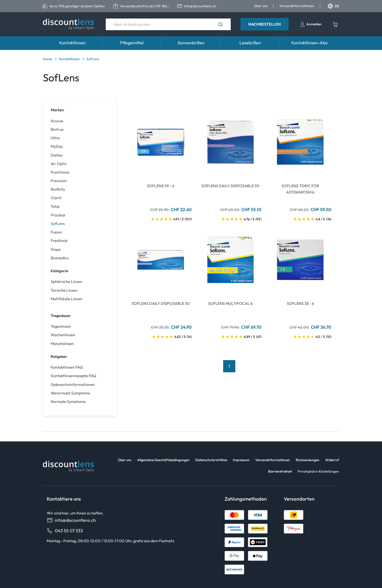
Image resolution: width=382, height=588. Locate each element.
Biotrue (57, 129)
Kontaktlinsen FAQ (67, 367)
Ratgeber (59, 356)
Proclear (58, 215)
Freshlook (59, 241)
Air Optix (59, 164)
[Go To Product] (161, 142)
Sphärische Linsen (67, 282)
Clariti (56, 198)
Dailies (57, 155)
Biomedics (60, 258)
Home (48, 59)
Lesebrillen (250, 43)
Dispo (56, 249)
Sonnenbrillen (191, 43)
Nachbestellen (265, 24)
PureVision (60, 172)
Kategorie (59, 271)
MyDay (57, 146)
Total (55, 207)
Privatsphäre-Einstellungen (318, 471)
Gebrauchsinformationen (73, 385)
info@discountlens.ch (71, 520)
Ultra (55, 138)
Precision (59, 181)
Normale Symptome (68, 402)
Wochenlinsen (63, 335)
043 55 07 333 (65, 531)
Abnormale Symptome (70, 393)
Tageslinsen (61, 326)
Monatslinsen (62, 344)
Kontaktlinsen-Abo (310, 43)
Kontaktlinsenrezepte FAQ (73, 376)
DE (334, 6)
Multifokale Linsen (67, 299)
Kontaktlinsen (72, 43)
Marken (57, 110)
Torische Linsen (64, 290)
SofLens (93, 59)
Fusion (56, 232)
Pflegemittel (132, 43)
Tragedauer (61, 316)
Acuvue (57, 121)
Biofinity (58, 189)
